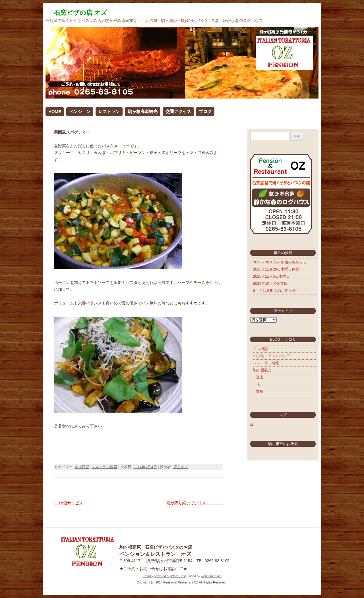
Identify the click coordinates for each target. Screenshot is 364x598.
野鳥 (260, 391)
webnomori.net (211, 576)
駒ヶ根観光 (262, 370)
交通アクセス (178, 111)
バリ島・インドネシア (272, 356)
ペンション (80, 111)
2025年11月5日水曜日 (271, 276)
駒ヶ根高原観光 (143, 111)
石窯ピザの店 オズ (81, 13)
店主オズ (181, 467)
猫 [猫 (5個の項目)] (252, 424)
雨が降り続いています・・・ (195, 503)
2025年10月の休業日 (270, 283)
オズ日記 (82, 467)
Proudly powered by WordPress (164, 576)
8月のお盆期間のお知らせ (274, 291)
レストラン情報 (104, 467)
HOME (55, 111)
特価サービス (69, 503)
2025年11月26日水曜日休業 (276, 269)
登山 (260, 377)
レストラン (109, 111)
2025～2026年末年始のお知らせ (280, 262)
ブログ (205, 111)
